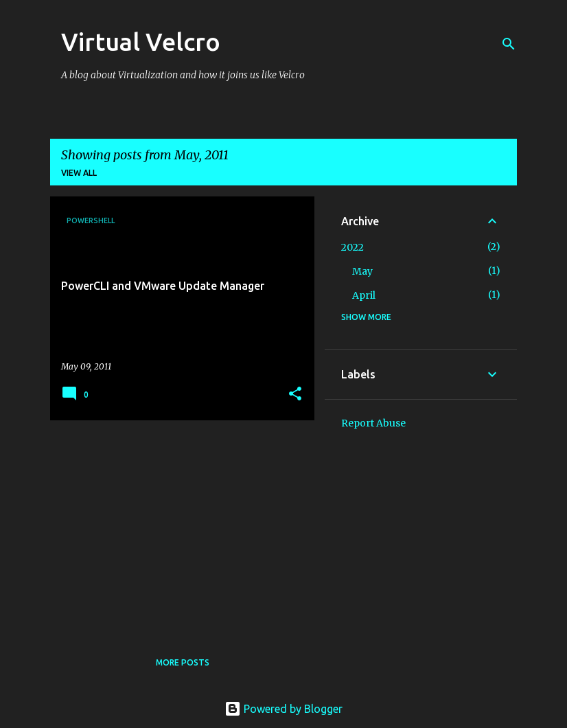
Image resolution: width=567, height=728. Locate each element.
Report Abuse (373, 423)
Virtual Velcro (141, 42)
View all (79, 173)
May (362, 271)
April (364, 295)
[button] (295, 395)
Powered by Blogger (283, 709)
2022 (352, 247)
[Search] (509, 44)
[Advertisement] (177, 527)
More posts (183, 662)
